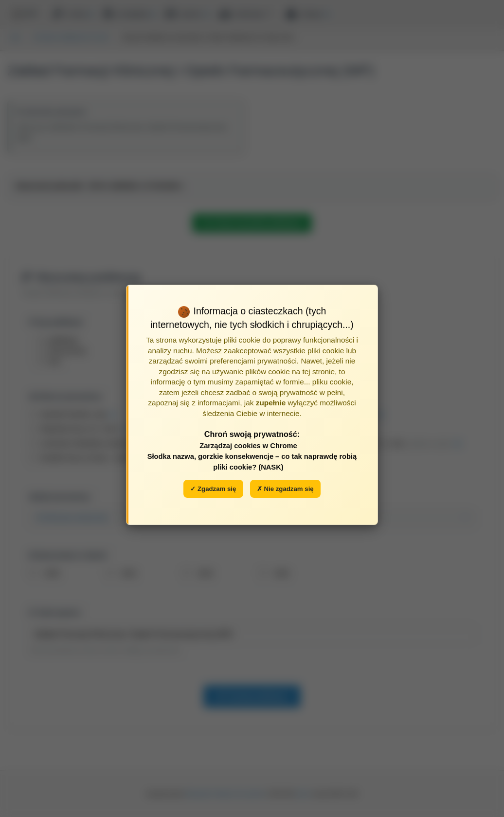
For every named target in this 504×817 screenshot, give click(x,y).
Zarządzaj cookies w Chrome (248, 446)
